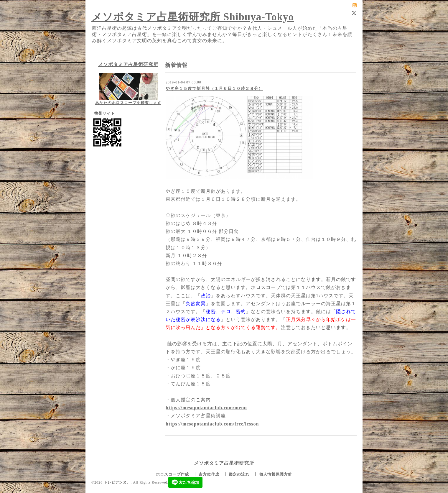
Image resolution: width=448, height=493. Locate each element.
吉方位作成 (209, 474)
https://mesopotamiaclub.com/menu (206, 408)
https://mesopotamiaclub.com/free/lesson (212, 424)
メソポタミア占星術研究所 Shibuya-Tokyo (193, 17)
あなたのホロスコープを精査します (128, 103)
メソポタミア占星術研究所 (128, 64)
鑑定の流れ (239, 474)
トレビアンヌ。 (117, 482)
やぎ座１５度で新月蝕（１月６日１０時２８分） (214, 89)
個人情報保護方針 (276, 474)
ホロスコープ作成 (172, 474)
